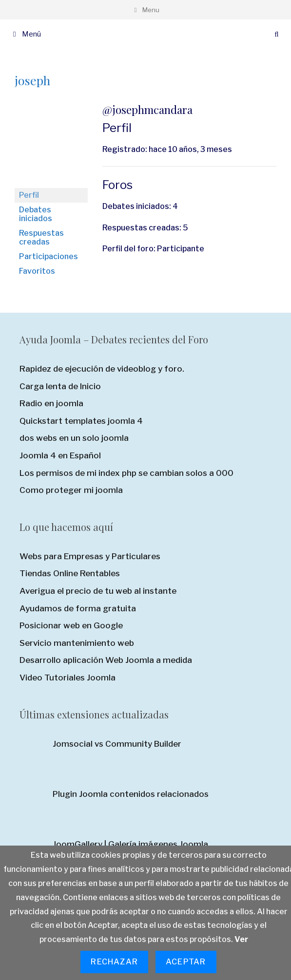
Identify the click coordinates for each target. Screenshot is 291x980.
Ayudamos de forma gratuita (78, 608)
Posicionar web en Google (71, 625)
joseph (32, 80)
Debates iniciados (36, 214)
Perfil (29, 195)
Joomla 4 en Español (60, 455)
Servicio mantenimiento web (77, 643)
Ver (241, 939)
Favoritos (37, 271)
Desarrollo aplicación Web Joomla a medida (106, 660)
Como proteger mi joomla (71, 490)
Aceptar (186, 962)
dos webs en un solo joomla (74, 438)
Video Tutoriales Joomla (68, 678)
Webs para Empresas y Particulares (90, 556)
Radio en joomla (51, 403)
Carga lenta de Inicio (60, 386)
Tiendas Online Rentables (70, 573)
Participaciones (48, 256)
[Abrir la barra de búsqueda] (277, 34)
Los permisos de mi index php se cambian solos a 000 (126, 473)
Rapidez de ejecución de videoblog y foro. (102, 369)
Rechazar (114, 962)
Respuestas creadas (41, 237)
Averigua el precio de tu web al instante (98, 591)
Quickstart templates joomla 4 (81, 421)
